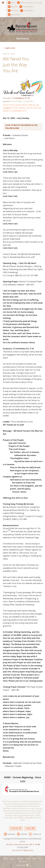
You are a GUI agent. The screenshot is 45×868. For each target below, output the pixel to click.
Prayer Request (26, 7)
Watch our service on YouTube (30, 3)
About (13, 859)
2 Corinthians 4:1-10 (21, 98)
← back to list (9, 48)
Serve (34, 859)
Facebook (9, 834)
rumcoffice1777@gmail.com (23, 850)
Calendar (13, 7)
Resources (23, 861)
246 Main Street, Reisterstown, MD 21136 (22, 844)
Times (11, 3)
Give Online (14, 15)
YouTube (22, 834)
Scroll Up (16, 828)
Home (30, 828)
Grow (28, 859)
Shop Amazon (27, 11)
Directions (13, 11)
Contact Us (35, 834)
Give (40, 859)
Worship (20, 859)
